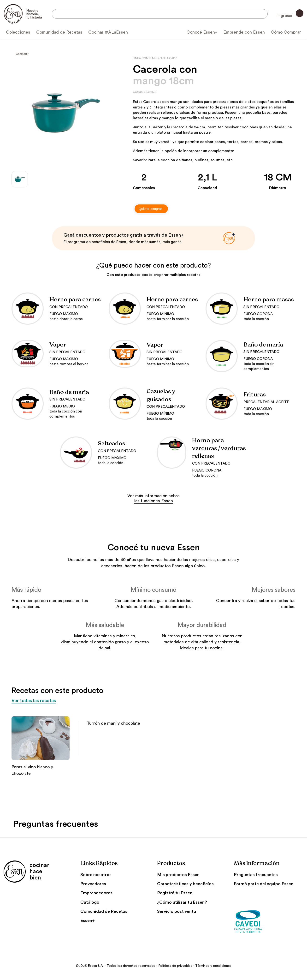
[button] (290, 710)
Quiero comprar (150, 209)
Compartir (22, 54)
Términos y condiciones (213, 966)
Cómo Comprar (286, 32)
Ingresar (290, 14)
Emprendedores (96, 893)
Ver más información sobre (153, 498)
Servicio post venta (177, 912)
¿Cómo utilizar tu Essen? (182, 903)
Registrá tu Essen (175, 893)
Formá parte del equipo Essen (264, 884)
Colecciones (18, 32)
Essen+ (88, 921)
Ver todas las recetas (39, 701)
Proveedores (93, 884)
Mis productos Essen (178, 875)
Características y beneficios (185, 884)
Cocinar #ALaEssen (108, 32)
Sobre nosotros (96, 875)
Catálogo (90, 903)
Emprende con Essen (244, 32)
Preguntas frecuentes (256, 875)
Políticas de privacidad (175, 966)
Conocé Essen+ (202, 32)
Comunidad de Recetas (59, 32)
